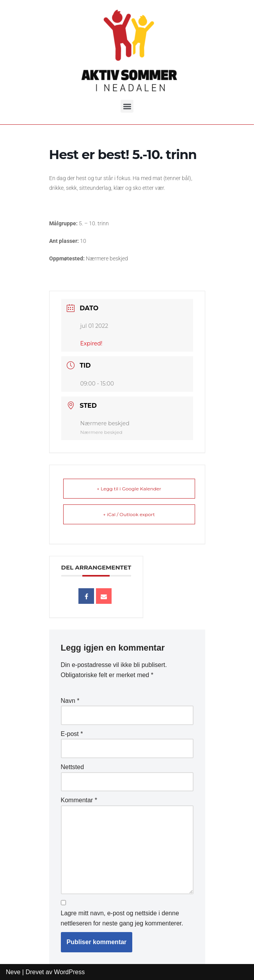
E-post (72, 734)
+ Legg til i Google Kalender (129, 489)
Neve (13, 972)
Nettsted (73, 767)
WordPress (69, 972)
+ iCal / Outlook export (129, 514)
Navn (70, 701)
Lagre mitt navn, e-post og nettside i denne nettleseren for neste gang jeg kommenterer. (122, 918)
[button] (127, 95)
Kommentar (79, 800)
